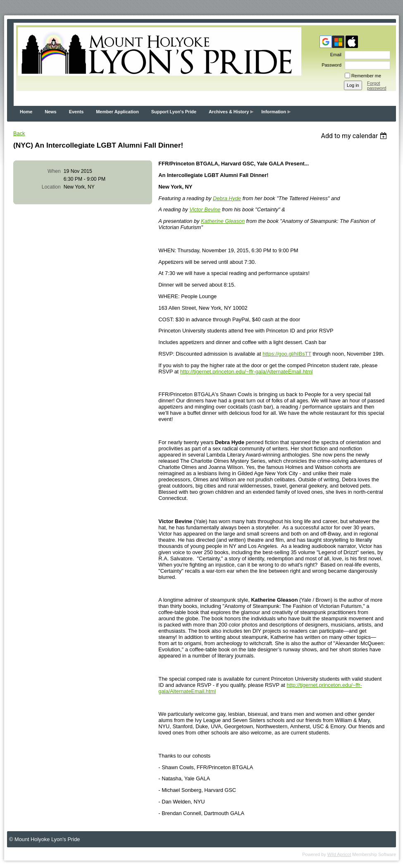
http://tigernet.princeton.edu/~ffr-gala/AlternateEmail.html (247, 372)
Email (334, 55)
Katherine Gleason (223, 221)
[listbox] (355, 136)
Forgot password (377, 86)
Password (330, 65)
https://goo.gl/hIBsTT (287, 354)
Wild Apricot (339, 854)
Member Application (117, 112)
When (54, 171)
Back (19, 133)
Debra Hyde (227, 198)
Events (76, 112)
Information (274, 112)
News (50, 112)
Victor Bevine (205, 209)
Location (51, 187)
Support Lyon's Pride (174, 112)
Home (26, 112)
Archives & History (229, 112)
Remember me (366, 76)
